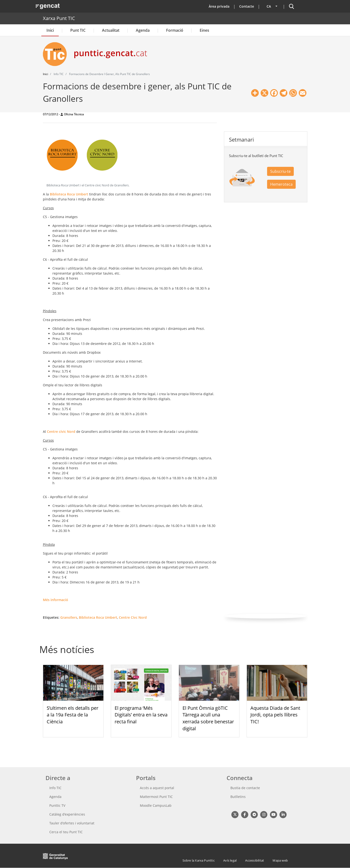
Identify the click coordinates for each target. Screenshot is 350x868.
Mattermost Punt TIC (156, 797)
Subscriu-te (280, 171)
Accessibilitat (255, 860)
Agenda (143, 30)
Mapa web (280, 860)
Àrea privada (219, 6)
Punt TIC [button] (78, 30)
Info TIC (55, 788)
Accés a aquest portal (157, 788)
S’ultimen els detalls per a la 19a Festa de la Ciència (73, 715)
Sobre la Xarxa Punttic (199, 860)
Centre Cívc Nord (133, 617)
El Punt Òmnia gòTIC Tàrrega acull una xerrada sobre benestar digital (208, 718)
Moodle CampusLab (156, 805)
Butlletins (238, 797)
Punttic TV (57, 805)
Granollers (69, 617)
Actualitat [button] (111, 30)
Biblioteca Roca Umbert (69, 194)
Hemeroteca (281, 184)
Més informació (56, 600)
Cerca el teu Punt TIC (66, 832)
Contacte (247, 6)
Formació (175, 30)
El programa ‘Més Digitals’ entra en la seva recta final (141, 715)
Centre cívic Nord (61, 431)
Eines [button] (204, 30)
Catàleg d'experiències (67, 814)
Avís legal (230, 860)
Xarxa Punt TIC (59, 18)
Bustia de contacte (245, 788)
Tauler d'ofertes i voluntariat (72, 823)
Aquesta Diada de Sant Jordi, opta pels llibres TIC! (275, 715)
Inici (50, 30)
